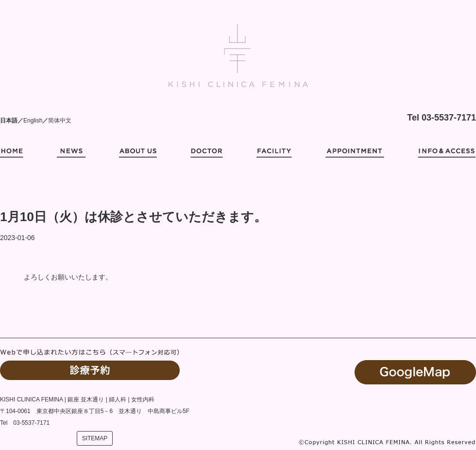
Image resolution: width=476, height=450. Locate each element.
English (33, 121)
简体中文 (60, 121)
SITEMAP (95, 438)
